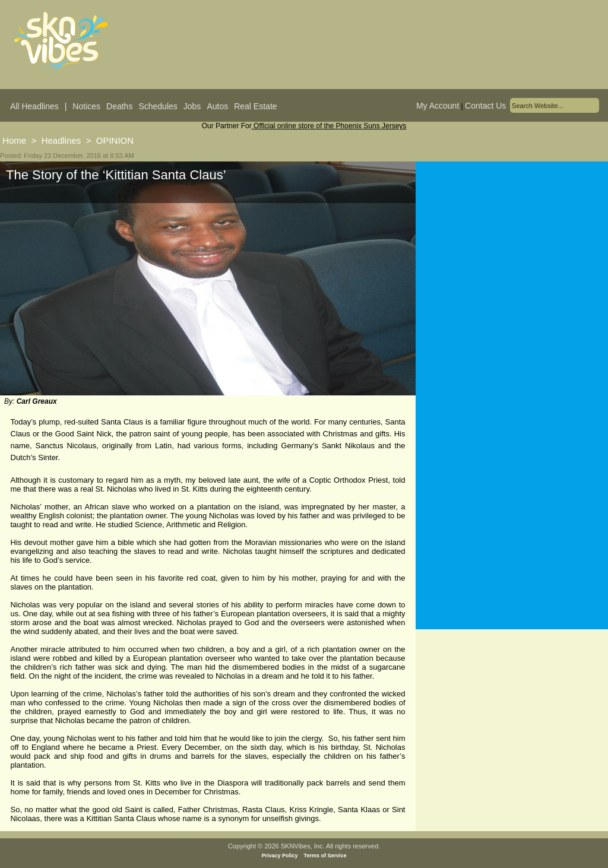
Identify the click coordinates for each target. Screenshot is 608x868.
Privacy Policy (280, 856)
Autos (217, 106)
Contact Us (485, 106)
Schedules (158, 106)
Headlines (61, 140)
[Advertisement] (512, 278)
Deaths (119, 106)
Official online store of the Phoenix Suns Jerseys (329, 126)
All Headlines (34, 106)
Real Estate (255, 106)
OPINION (115, 140)
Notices (86, 106)
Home (14, 140)
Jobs (192, 106)
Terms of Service (325, 856)
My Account (438, 106)
